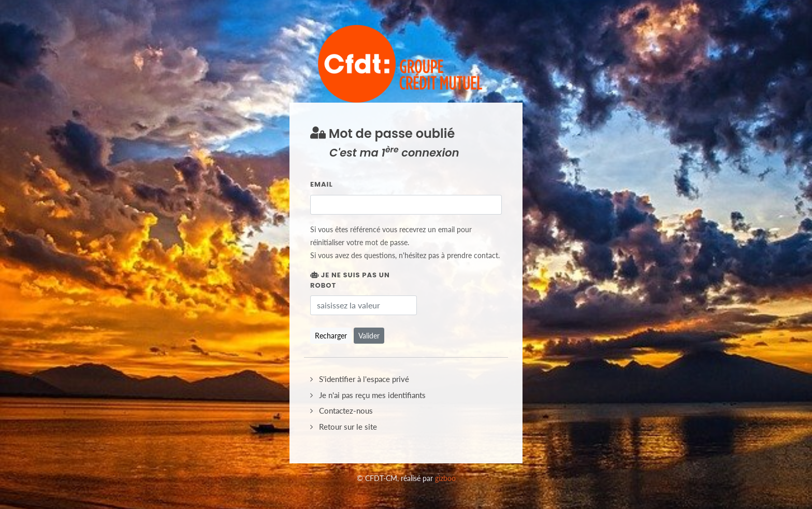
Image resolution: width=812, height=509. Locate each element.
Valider (369, 336)
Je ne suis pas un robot (350, 280)
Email (322, 184)
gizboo (445, 478)
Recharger (331, 336)
